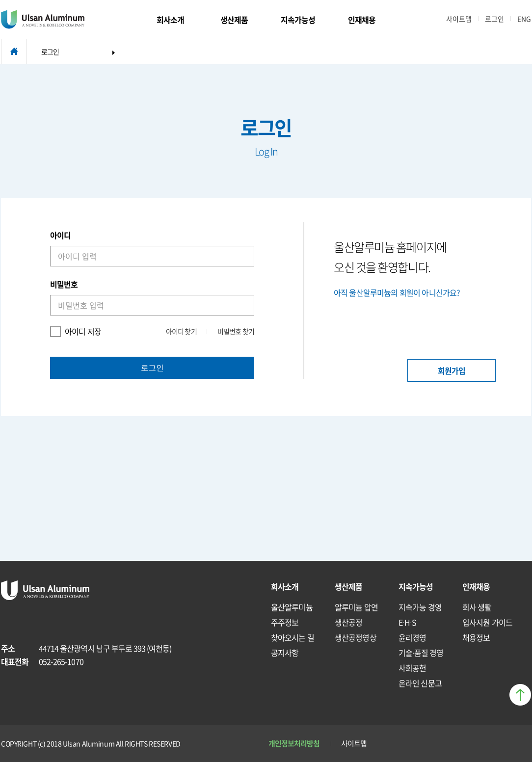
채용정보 (476, 637)
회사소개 (170, 20)
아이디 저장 (76, 331)
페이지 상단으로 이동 (520, 695)
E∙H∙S (407, 622)
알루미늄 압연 (356, 607)
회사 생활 (477, 607)
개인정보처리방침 (294, 743)
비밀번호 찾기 (236, 331)
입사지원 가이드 (487, 622)
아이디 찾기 (181, 331)
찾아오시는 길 (293, 637)
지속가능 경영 (420, 607)
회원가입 (452, 370)
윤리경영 (412, 637)
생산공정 (348, 622)
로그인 (494, 19)
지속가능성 (298, 20)
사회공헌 (412, 668)
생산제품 (234, 20)
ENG (524, 19)
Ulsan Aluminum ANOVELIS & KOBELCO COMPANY (43, 20)
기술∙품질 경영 (421, 653)
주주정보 (285, 622)
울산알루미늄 (292, 607)
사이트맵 (459, 19)
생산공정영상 (356, 637)
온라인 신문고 (420, 683)
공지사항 (285, 653)
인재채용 (362, 20)
